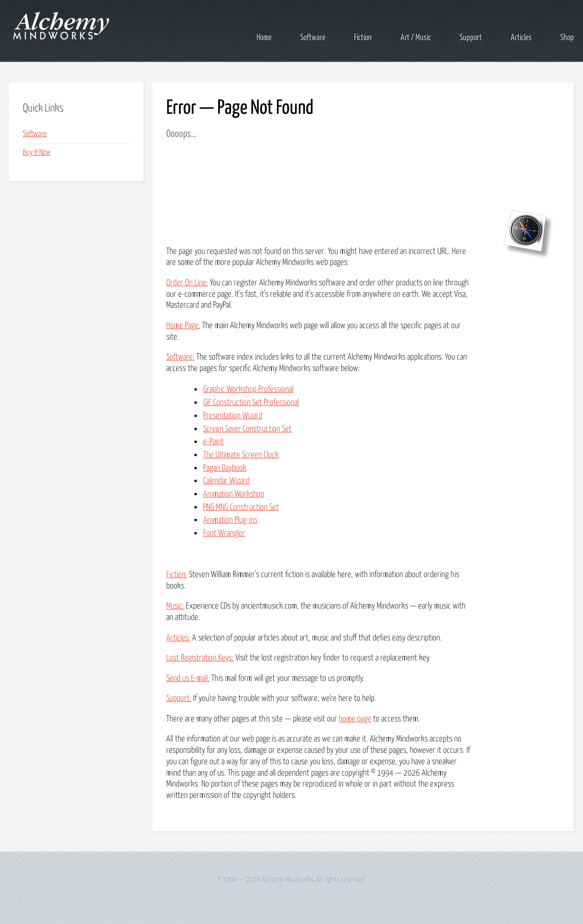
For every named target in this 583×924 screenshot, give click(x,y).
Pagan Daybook (225, 468)
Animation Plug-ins (230, 520)
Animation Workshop (234, 494)
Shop (567, 38)
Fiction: (177, 575)
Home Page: (183, 326)
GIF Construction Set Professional (251, 403)
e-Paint (213, 442)
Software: (180, 357)
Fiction (363, 38)
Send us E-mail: (188, 678)
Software (313, 38)
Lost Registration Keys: (200, 658)
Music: (175, 606)
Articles (521, 38)
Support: (179, 698)
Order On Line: (187, 283)
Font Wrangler (224, 533)
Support (471, 38)
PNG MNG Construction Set (241, 507)
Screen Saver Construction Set (247, 429)
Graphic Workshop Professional (248, 389)
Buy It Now (37, 153)
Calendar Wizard (226, 481)
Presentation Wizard (233, 416)
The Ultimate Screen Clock (241, 455)
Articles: (178, 638)
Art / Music (416, 38)
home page (355, 719)
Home (264, 38)
